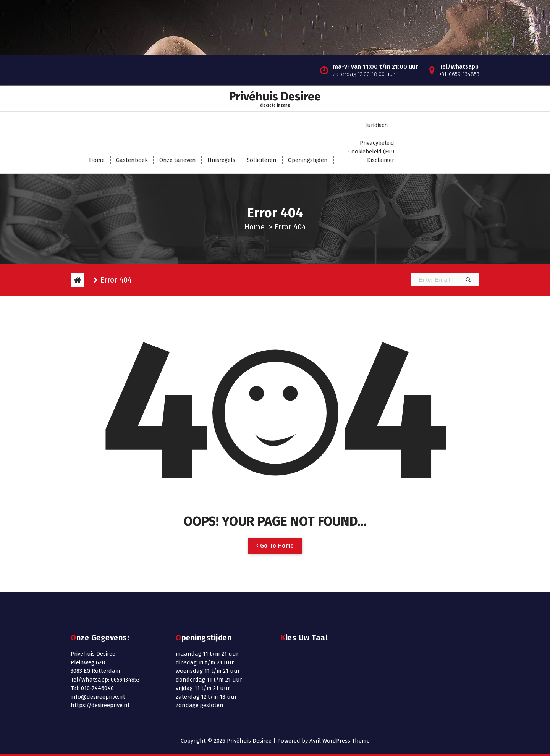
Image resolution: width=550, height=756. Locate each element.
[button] (468, 280)
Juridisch (377, 125)
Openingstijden (308, 160)
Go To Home (275, 546)
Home (97, 160)
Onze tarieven (178, 160)
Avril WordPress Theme (340, 741)
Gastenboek (132, 160)
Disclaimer (381, 160)
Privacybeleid (377, 143)
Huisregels (221, 160)
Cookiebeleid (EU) (371, 152)
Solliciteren (262, 160)
